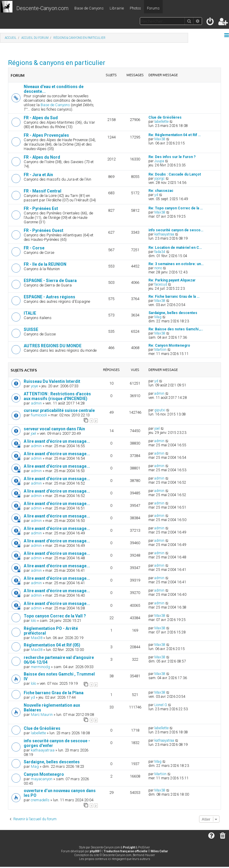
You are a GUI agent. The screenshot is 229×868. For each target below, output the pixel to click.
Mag (158, 317)
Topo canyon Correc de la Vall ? (55, 616)
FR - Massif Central (43, 191)
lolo (33, 621)
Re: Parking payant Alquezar (172, 280)
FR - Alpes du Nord (42, 157)
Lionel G (161, 705)
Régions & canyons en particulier (57, 63)
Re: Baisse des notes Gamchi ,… (176, 329)
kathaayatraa (164, 234)
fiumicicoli (39, 415)
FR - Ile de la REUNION (45, 264)
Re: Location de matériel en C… (175, 248)
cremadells (40, 800)
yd (156, 195)
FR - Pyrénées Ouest (44, 230)
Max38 (160, 139)
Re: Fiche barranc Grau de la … (174, 297)
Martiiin (160, 350)
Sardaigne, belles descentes (173, 313)
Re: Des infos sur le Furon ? (172, 157)
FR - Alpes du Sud (41, 118)
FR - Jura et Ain (38, 175)
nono (158, 268)
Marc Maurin (42, 715)
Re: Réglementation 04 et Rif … (174, 135)
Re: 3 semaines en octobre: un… (176, 264)
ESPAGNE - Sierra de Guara (50, 281)
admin (36, 403)
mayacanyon (42, 779)
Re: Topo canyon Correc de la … (176, 208)
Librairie (117, 8)
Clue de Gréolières (165, 117)
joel (33, 433)
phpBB (95, 851)
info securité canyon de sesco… (176, 230)
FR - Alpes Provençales (46, 135)
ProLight (129, 847)
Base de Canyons (89, 8)
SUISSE (31, 329)
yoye (34, 386)
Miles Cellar (159, 851)
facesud (161, 284)
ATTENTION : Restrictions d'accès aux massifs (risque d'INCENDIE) (57, 396)
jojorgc (160, 179)
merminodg (40, 667)
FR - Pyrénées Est (41, 208)
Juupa (159, 161)
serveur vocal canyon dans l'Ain (54, 429)
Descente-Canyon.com (42, 8)
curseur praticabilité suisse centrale (59, 410)
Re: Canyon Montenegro (169, 345)
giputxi (160, 410)
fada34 (160, 252)
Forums (153, 8)
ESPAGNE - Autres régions (49, 297)
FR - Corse (34, 248)
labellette (161, 122)
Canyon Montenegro (44, 774)
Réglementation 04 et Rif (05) (52, 645)
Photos (135, 8)
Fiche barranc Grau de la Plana (54, 693)
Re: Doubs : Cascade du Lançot (175, 174)
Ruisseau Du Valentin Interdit (52, 381)
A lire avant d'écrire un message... (57, 441)
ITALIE (30, 313)
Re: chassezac (161, 191)
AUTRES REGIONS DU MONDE (53, 346)
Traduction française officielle (125, 851)
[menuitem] (210, 23)
